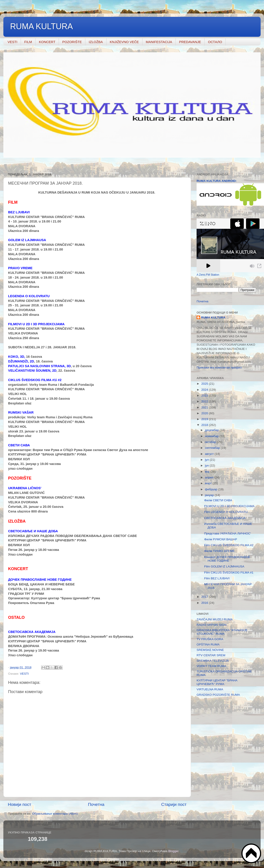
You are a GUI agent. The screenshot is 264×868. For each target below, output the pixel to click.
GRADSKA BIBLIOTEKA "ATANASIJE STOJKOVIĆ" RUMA (222, 632)
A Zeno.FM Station (208, 275)
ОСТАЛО (215, 42)
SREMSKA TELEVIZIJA (213, 661)
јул (207, 460)
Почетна (96, 804)
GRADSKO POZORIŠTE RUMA (218, 695)
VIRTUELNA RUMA (210, 689)
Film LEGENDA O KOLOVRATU (226, 512)
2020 (205, 413)
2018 (205, 425)
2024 (205, 390)
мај (208, 472)
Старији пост (174, 804)
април (210, 477)
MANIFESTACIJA (159, 42)
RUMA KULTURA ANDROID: (217, 181)
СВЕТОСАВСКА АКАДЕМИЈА (225, 518)
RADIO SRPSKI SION (212, 625)
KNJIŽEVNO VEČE (124, 42)
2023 (205, 396)
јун (207, 466)
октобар (211, 442)
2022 (205, 401)
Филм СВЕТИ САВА (218, 500)
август (210, 454)
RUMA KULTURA (41, 26)
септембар (213, 448)
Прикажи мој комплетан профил (219, 367)
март (209, 483)
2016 (205, 603)
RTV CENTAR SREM (211, 655)
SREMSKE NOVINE (210, 650)
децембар (212, 430)
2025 (205, 384)
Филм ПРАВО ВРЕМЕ (220, 551)
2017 (205, 597)
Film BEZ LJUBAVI (217, 578)
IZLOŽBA (96, 42)
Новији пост (20, 804)
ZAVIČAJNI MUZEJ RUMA (215, 619)
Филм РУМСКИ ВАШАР (221, 539)
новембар (212, 436)
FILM (28, 42)
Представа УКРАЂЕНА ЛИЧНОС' (228, 533)
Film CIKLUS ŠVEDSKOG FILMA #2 (229, 545)
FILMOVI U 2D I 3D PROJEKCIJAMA (229, 506)
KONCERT (47, 42)
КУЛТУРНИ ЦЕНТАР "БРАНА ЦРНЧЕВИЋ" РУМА (217, 682)
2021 (205, 407)
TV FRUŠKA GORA (210, 639)
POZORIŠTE (72, 42)
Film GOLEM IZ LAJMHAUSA (224, 566)
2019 (205, 419)
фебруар (212, 489)
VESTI (12, 42)
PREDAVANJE (190, 42)
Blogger (173, 851)
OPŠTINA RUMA (208, 644)
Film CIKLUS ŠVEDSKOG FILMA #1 (229, 572)
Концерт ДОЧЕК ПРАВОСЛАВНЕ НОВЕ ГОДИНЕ (227, 559)
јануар (210, 495)
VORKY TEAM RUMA (211, 666)
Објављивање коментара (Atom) (55, 814)
